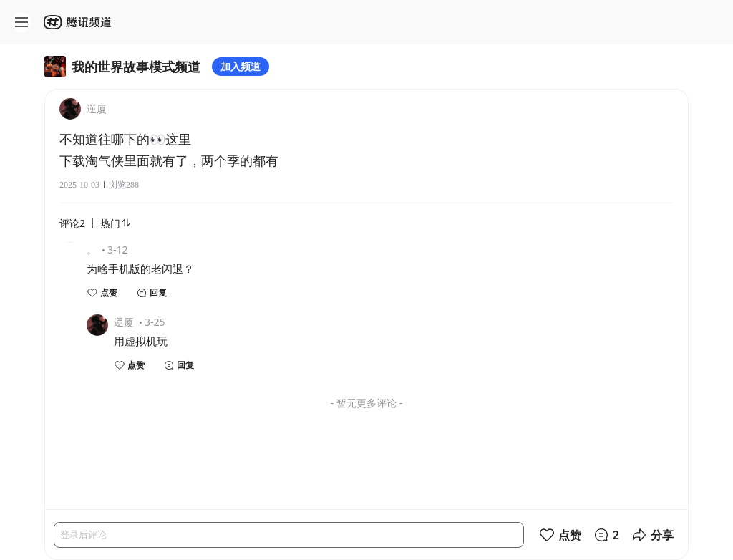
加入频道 (241, 66)
